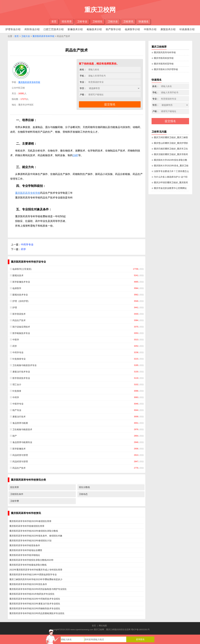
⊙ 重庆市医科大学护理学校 (165, 69)
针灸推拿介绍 (187, 29)
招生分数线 (84, 487)
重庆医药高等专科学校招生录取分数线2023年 (31, 560)
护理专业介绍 (13, 29)
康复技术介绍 (168, 29)
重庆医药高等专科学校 (43, 36)
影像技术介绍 (75, 29)
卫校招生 (97, 22)
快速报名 (144, 22)
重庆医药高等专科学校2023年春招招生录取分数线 (34, 531)
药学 (23, 249)
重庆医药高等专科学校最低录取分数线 (28, 565)
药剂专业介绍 (32, 29)
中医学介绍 (150, 29)
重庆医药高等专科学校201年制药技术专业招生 (32, 594)
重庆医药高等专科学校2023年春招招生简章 (30, 521)
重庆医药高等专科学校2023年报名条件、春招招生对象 (36, 536)
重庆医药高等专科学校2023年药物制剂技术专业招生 (35, 608)
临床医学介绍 (132, 29)
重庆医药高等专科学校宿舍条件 (25, 545)
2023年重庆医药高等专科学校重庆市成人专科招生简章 (36, 570)
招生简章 (67, 22)
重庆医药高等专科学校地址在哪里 (26, 550)
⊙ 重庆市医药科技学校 (163, 58)
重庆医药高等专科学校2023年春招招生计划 (30, 541)
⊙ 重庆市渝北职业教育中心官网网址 (169, 188)
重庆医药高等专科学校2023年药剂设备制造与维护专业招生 (38, 589)
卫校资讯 (128, 22)
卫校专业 (82, 22)
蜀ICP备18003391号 (140, 630)
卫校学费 (15, 501)
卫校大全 (113, 22)
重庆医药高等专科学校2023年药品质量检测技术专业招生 (37, 613)
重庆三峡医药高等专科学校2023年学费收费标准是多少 (36, 579)
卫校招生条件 (17, 494)
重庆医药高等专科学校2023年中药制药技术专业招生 (35, 599)
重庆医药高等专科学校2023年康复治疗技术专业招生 (35, 604)
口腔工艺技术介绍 (54, 29)
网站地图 (103, 626)
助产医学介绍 (113, 29)
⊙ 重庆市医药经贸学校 (163, 64)
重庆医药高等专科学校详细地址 (25, 555)
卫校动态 (83, 494)
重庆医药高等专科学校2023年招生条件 (28, 584)
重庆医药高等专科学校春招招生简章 (27, 526)
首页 (54, 22)
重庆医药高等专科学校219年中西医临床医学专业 (33, 575)
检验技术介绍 (94, 29)
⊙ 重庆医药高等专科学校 (164, 52)
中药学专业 (27, 245)
